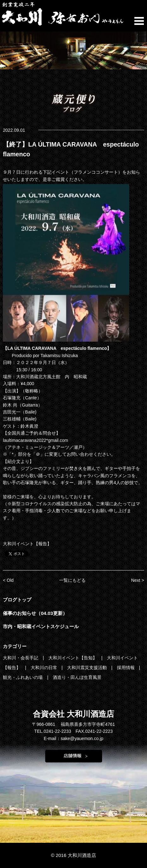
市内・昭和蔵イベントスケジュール (41, 626)
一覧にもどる (72, 580)
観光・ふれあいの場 (23, 677)
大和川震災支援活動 (88, 668)
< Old (8, 580)
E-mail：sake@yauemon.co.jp (73, 738)
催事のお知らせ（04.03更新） (35, 613)
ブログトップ (17, 600)
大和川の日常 (45, 668)
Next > (138, 580)
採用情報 (126, 668)
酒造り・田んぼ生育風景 (77, 677)
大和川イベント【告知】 (73, 658)
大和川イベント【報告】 (27, 544)
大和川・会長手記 (21, 658)
